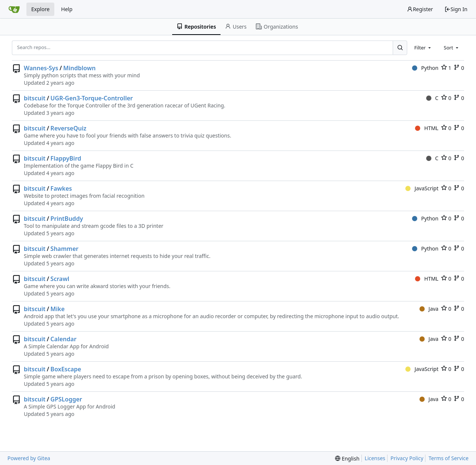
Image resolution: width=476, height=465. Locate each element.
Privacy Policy (407, 458)
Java (429, 309)
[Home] (14, 9)
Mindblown (79, 68)
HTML (427, 128)
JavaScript (422, 188)
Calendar (64, 339)
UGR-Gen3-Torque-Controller (92, 98)
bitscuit (35, 98)
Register (420, 9)
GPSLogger (66, 399)
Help (67, 9)
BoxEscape (66, 369)
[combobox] (423, 48)
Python (425, 68)
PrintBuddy (67, 219)
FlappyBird (66, 158)
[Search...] (400, 48)
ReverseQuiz (69, 128)
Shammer (65, 249)
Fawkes (61, 188)
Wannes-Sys (41, 68)
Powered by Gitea (29, 458)
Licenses (375, 458)
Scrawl (60, 279)
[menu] (347, 458)
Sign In (456, 9)
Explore (40, 9)
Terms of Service (448, 458)
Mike (58, 309)
